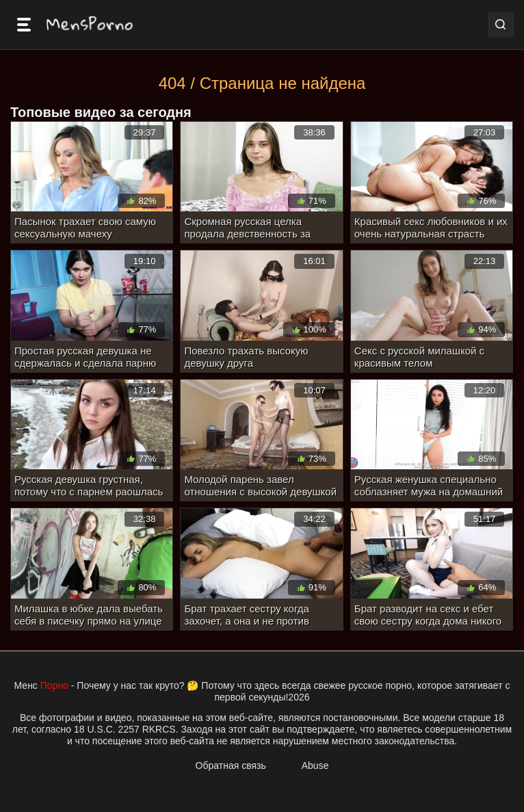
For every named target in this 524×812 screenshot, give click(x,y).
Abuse (315, 765)
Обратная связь (231, 765)
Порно (54, 685)
